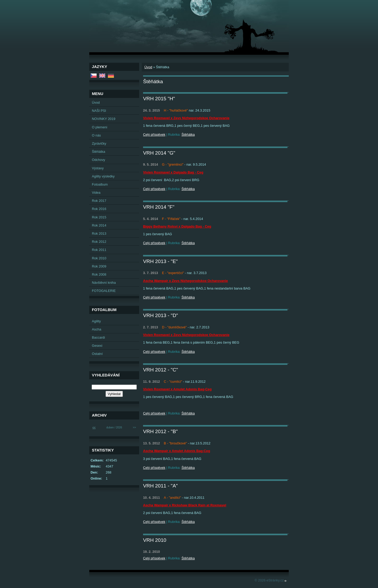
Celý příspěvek (154, 135)
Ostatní (97, 354)
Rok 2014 (99, 225)
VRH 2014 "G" (159, 153)
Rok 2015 (99, 217)
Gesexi (97, 346)
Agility (96, 321)
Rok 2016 (99, 209)
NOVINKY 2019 (104, 119)
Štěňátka (188, 135)
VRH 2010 (155, 540)
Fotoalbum (100, 184)
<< (94, 427)
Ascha (97, 329)
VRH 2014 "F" (159, 207)
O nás (96, 135)
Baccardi (98, 337)
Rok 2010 (99, 258)
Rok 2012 (99, 242)
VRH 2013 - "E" (160, 261)
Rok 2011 (99, 250)
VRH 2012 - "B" (160, 431)
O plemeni (99, 127)
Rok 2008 (99, 274)
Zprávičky (99, 143)
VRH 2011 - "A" (160, 486)
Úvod (148, 67)
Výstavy (98, 168)
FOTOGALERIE (104, 291)
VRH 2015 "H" (159, 99)
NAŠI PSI (99, 111)
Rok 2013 (99, 233)
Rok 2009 (99, 266)
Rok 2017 (99, 201)
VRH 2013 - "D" (161, 315)
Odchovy (99, 160)
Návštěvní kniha (104, 283)
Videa (96, 193)
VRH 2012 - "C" (161, 370)
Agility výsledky (103, 176)
